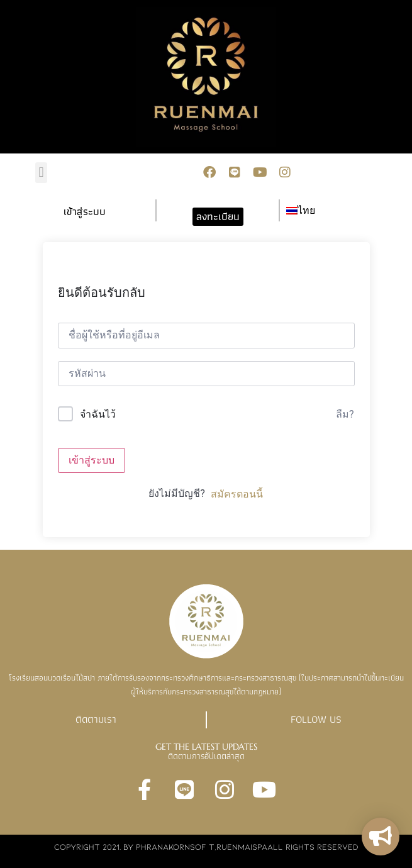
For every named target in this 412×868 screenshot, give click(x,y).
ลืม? (345, 414)
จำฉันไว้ (98, 414)
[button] (41, 173)
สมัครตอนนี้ (237, 494)
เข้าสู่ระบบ (92, 460)
